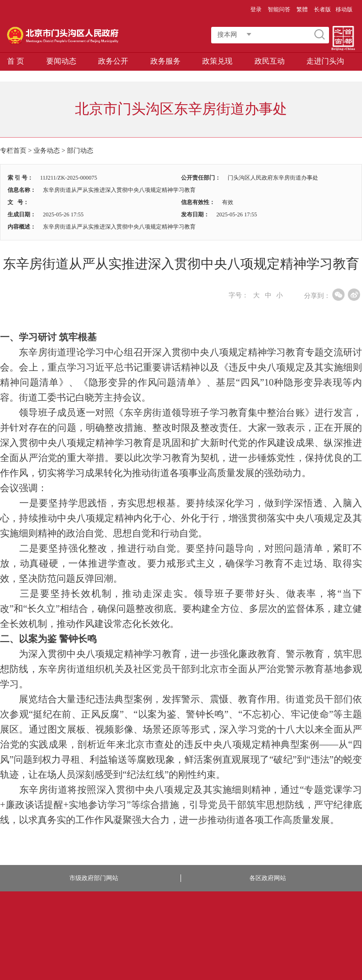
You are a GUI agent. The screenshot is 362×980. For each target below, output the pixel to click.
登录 (256, 9)
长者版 (322, 9)
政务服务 (165, 61)
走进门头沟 (325, 61)
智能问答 (279, 9)
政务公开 (113, 61)
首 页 (16, 61)
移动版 (344, 9)
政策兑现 (217, 61)
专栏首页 (13, 151)
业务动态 (47, 151)
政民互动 (270, 61)
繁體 (302, 9)
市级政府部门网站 (94, 878)
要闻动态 (61, 61)
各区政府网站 (268, 878)
